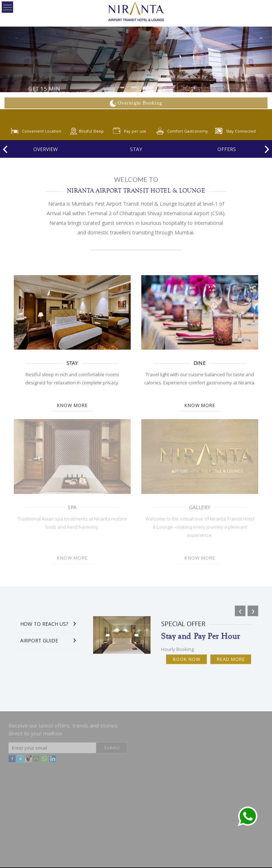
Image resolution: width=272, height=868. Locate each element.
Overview (46, 149)
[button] (7, 434)
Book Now (187, 662)
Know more (72, 402)
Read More (231, 662)
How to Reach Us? (44, 627)
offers (227, 149)
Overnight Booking (136, 103)
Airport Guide (39, 644)
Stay (136, 149)
